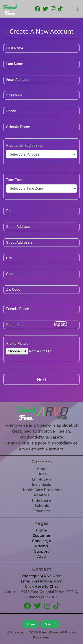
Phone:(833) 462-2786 (41, 576)
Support (42, 551)
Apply (61, 324)
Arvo (41, 557)
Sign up (50, 624)
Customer (41, 536)
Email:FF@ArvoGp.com (42, 581)
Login (31, 624)
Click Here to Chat (41, 587)
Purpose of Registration (25, 146)
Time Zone (14, 180)
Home (41, 530)
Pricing (41, 546)
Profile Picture (17, 344)
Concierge (41, 541)
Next (41, 379)
